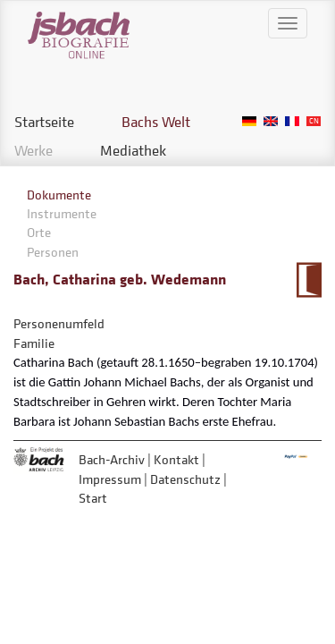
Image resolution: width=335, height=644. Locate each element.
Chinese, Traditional (314, 121)
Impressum (110, 479)
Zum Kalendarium (309, 280)
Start (93, 498)
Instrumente (62, 213)
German (249, 121)
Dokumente (59, 195)
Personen (53, 252)
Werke (33, 150)
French (292, 121)
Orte (39, 232)
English (271, 121)
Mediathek (133, 150)
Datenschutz (185, 479)
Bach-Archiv (112, 459)
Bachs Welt (156, 122)
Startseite (44, 122)
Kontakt (176, 459)
